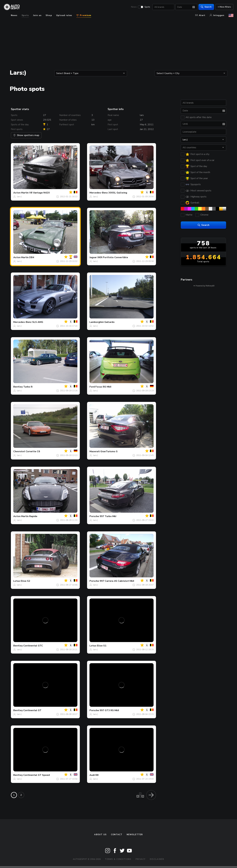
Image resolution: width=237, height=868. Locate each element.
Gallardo (109, 322)
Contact (117, 835)
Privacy (141, 859)
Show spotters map (26, 135)
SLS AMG (38, 322)
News (134, 7)
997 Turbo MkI (108, 516)
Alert (200, 15)
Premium (84, 15)
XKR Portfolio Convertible (113, 257)
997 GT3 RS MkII (109, 710)
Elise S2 (25, 581)
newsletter (135, 835)
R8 (97, 775)
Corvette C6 (33, 451)
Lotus (17, 581)
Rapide (33, 516)
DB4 (32, 257)
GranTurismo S (109, 451)
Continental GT (32, 710)
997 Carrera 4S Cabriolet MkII (117, 581)
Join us (37, 15)
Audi (92, 775)
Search (206, 7)
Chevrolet (19, 451)
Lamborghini (97, 322)
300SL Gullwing (118, 193)
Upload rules (64, 15)
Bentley (18, 387)
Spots (147, 7)
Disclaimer (157, 859)
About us (100, 835)
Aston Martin (21, 193)
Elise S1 (102, 646)
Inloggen (217, 15)
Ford (92, 387)
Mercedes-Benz (99, 193)
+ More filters (224, 7)
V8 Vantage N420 (39, 193)
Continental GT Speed (37, 775)
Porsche (94, 516)
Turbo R (28, 387)
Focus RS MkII (103, 387)
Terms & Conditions (118, 859)
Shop (49, 15)
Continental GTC (33, 646)
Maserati (95, 451)
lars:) (19, 197)
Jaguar (93, 257)
